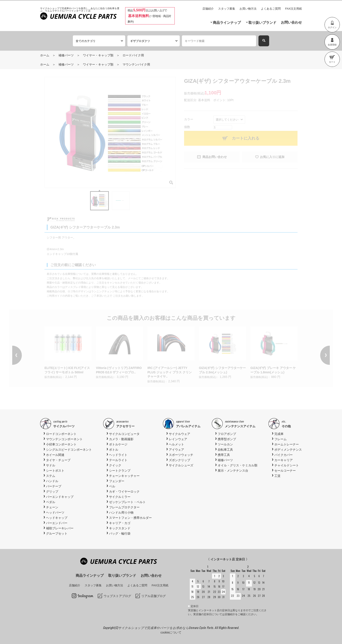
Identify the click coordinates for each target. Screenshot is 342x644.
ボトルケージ (118, 444)
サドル (51, 465)
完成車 (279, 434)
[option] (68, 353)
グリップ (52, 492)
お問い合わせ (291, 22)
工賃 (277, 476)
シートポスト (55, 471)
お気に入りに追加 (272, 157)
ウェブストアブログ (117, 596)
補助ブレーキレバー (60, 528)
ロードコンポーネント (61, 434)
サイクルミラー (120, 497)
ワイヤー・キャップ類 (98, 55)
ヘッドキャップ (57, 518)
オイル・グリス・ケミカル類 (238, 465)
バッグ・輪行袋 (120, 533)
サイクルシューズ (181, 465)
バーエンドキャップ (60, 497)
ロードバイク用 (133, 55)
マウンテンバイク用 (136, 64)
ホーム (45, 55)
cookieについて (171, 632)
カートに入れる (246, 138)
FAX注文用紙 (293, 9)
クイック (115, 465)
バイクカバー (284, 455)
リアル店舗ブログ (154, 596)
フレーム (280, 439)
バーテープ (54, 486)
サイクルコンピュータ (124, 434)
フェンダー (117, 481)
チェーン (52, 507)
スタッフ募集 (227, 9)
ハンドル (52, 481)
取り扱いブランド (262, 23)
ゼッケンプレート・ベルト (127, 502)
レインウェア (178, 439)
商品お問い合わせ (215, 157)
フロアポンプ (227, 434)
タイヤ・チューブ (58, 460)
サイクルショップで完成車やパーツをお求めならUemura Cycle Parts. (166, 628)
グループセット (57, 533)
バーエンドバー (57, 523)
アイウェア (176, 450)
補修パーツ (66, 55)
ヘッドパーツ (55, 512)
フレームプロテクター (124, 507)
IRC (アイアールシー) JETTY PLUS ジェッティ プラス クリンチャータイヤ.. (170, 372)
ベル (112, 486)
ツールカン (225, 444)
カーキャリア (284, 460)
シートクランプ (120, 471)
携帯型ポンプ (227, 439)
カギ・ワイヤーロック (124, 492)
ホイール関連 (55, 455)
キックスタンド (120, 528)
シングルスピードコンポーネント (69, 450)
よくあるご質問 (271, 9)
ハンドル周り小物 (121, 512)
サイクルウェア (180, 434)
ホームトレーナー (287, 444)
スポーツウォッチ (181, 455)
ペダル (51, 502)
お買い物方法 (248, 9)
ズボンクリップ (180, 460)
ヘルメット (176, 444)
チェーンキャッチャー (124, 476)
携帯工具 (224, 455)
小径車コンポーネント (61, 444)
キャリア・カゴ (120, 523)
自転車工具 (225, 450)
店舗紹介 (208, 9)
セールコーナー (285, 471)
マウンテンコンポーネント (64, 439)
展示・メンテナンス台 (233, 471)
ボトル (114, 450)
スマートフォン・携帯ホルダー (130, 518)
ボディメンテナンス (288, 450)
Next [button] (319, 355)
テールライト (118, 460)
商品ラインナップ (227, 23)
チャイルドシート (287, 465)
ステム (51, 476)
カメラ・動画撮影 (121, 439)
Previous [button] (23, 355)
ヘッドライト (118, 455)
